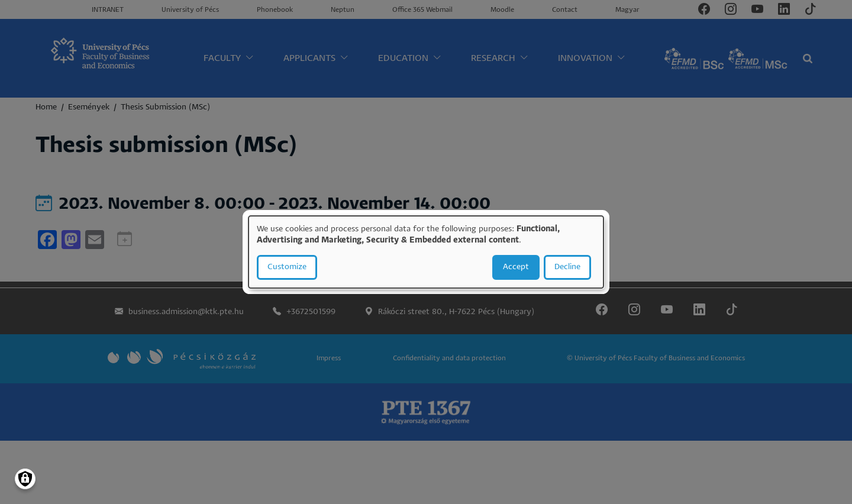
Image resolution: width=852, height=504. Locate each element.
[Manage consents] (25, 479)
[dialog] (426, 252)
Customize (287, 267)
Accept (516, 267)
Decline (567, 267)
